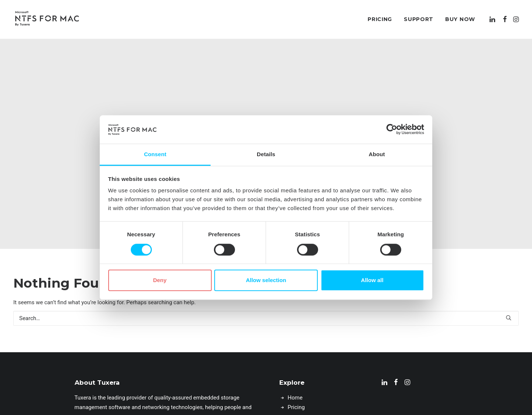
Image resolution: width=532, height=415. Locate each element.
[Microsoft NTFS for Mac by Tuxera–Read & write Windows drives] (47, 19)
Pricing (380, 19)
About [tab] (377, 154)
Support (419, 19)
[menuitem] (380, 19)
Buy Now (460, 19)
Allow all (372, 280)
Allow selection (266, 280)
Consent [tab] (155, 154)
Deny (160, 280)
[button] (493, 19)
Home (295, 379)
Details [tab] (266, 154)
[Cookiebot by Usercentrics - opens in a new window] (392, 130)
